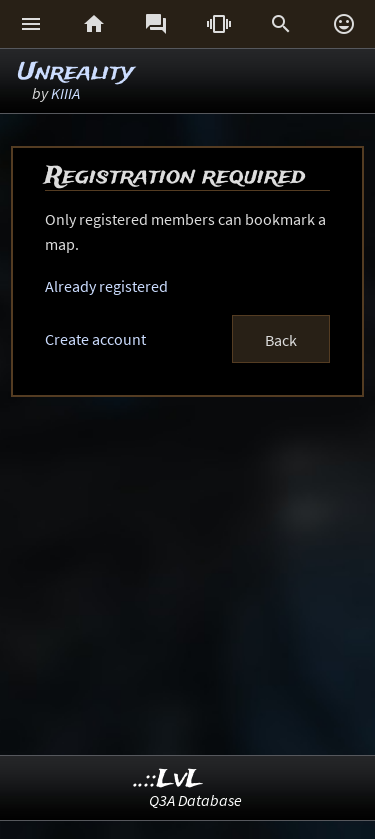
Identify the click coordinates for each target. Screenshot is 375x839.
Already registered (106, 286)
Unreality (76, 72)
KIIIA (65, 93)
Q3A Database (195, 800)
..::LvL (168, 779)
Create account (95, 339)
